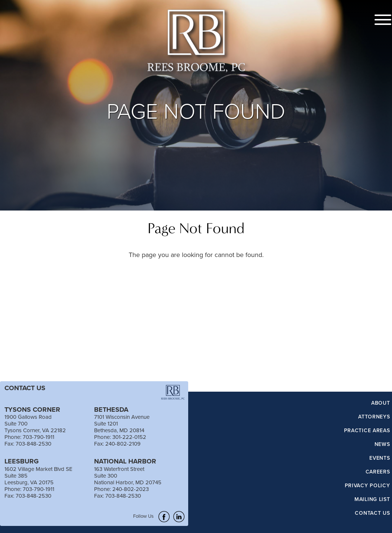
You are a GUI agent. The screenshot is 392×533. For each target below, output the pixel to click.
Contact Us (372, 513)
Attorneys (374, 417)
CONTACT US (25, 388)
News (382, 444)
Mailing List (372, 500)
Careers (378, 472)
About (381, 403)
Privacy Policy (367, 486)
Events (380, 458)
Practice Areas (367, 431)
